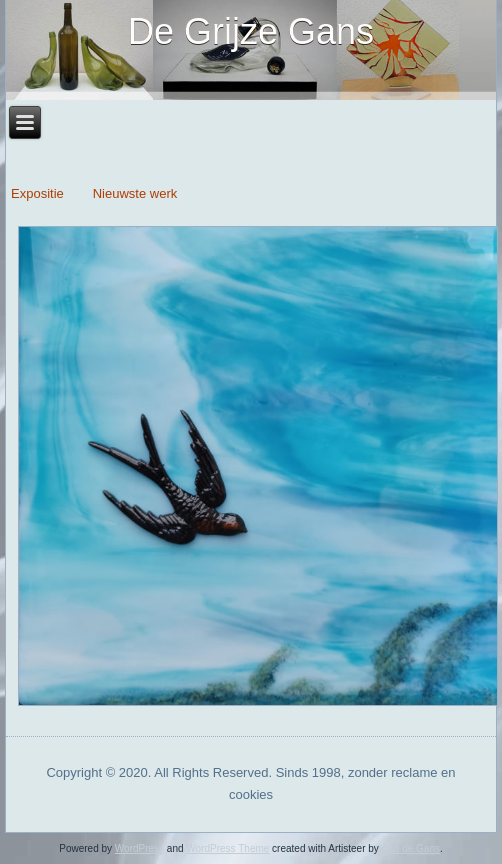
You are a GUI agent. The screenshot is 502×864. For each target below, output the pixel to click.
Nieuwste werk (135, 193)
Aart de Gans (410, 848)
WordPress (139, 848)
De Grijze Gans (251, 31)
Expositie (39, 193)
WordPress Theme (227, 848)
